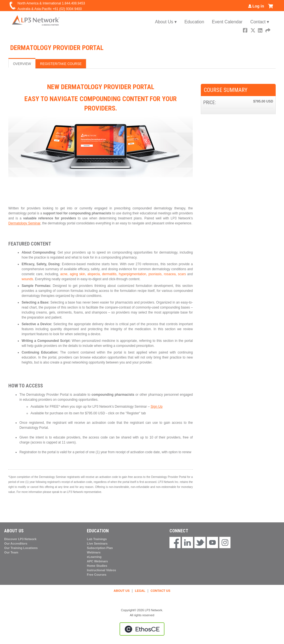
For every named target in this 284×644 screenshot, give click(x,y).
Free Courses (97, 575)
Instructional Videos (101, 570)
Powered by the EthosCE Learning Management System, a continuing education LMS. (142, 629)
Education (194, 22)
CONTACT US (160, 591)
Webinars (94, 552)
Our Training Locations (21, 548)
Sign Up (157, 407)
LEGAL (140, 591)
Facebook (246, 31)
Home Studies (97, 566)
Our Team (11, 552)
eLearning (94, 557)
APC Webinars (97, 561)
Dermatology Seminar (24, 223)
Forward (268, 31)
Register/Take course (61, 64)
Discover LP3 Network (20, 539)
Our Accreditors (16, 543)
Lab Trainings (97, 539)
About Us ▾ (166, 22)
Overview (22, 64)
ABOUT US (122, 591)
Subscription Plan (100, 548)
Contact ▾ (260, 22)
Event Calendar (227, 22)
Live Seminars (97, 543)
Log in (258, 6)
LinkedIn (261, 31)
